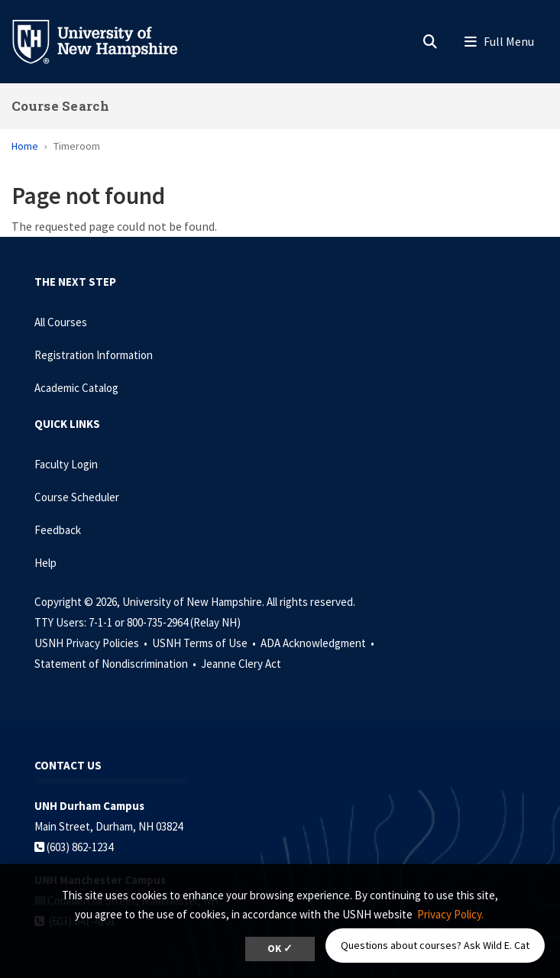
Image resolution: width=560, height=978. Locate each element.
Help (45, 563)
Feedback (58, 530)
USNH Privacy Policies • (92, 643)
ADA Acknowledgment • (319, 643)
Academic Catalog (76, 388)
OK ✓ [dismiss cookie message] (280, 949)
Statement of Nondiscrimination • (117, 664)
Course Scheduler (77, 497)
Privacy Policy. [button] (450, 914)
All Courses (61, 322)
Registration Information (94, 355)
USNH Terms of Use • (205, 643)
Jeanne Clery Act (241, 664)
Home (25, 146)
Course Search (60, 106)
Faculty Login (66, 464)
